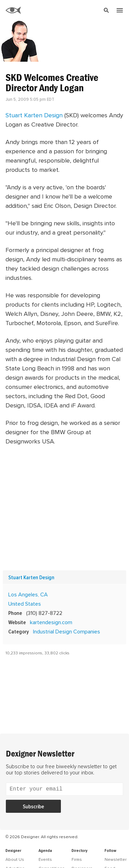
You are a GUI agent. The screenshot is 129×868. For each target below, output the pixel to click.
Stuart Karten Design (34, 115)
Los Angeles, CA (28, 594)
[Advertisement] (64, 508)
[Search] (72, 10)
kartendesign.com (51, 622)
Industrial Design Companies (67, 631)
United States (25, 604)
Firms (77, 859)
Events (45, 859)
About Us (15, 859)
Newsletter (116, 859)
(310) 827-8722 (44, 613)
